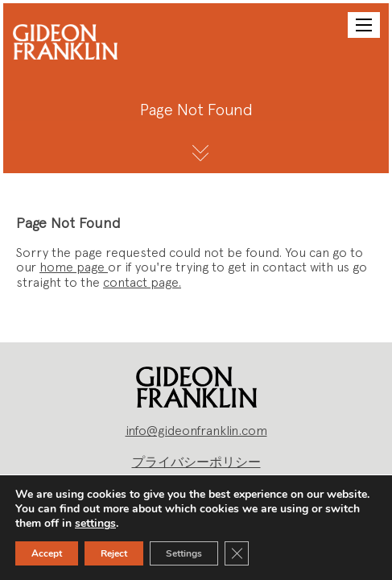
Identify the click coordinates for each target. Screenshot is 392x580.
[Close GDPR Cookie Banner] (237, 553)
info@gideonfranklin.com (196, 431)
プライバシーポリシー (196, 462)
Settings (184, 553)
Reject (114, 553)
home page (74, 267)
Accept (47, 553)
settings (95, 524)
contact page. (142, 282)
